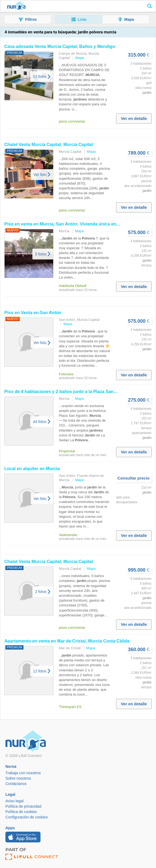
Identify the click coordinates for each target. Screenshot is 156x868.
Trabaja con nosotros (23, 773)
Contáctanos (16, 784)
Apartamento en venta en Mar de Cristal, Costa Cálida (67, 641)
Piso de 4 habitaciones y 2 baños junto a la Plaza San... (61, 392)
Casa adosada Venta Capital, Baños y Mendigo (60, 46)
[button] (28, 19)
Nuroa (16, 6)
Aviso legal (14, 801)
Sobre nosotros (18, 778)
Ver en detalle (134, 118)
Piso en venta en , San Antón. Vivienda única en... (62, 224)
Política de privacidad (23, 806)
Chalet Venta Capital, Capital (49, 145)
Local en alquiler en (32, 469)
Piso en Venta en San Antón (33, 313)
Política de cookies (21, 812)
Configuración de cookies (27, 817)
